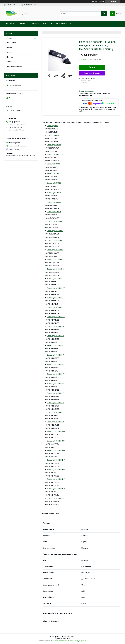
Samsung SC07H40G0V (56, 431)
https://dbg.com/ (14, 143)
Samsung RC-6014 (54, 193)
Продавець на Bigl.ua (63, 639)
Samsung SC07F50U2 (55, 221)
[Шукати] (104, 14)
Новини (9, 47)
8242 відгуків (99, 2)
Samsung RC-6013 (54, 173)
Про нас (35, 24)
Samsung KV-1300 (54, 145)
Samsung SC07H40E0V (56, 279)
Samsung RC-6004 (54, 164)
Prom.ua (74, 637)
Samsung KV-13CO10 (55, 154)
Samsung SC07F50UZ (55, 240)
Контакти (47, 24)
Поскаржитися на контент (59, 641)
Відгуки (9, 62)
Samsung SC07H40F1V (56, 403)
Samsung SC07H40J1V (56, 498)
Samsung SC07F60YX (55, 250)
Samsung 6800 (53, 126)
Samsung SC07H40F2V (56, 422)
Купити (92, 67)
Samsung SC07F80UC (55, 259)
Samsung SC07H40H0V (56, 460)
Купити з (92, 73)
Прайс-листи (11, 43)
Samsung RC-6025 (54, 212)
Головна (10, 24)
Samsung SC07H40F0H (56, 326)
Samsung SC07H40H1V (56, 479)
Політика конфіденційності (77, 641)
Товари (22, 24)
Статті (9, 52)
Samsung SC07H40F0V (56, 336)
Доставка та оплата (65, 24)
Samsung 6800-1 (53, 135)
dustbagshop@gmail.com (18, 146)
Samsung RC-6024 (54, 202)
